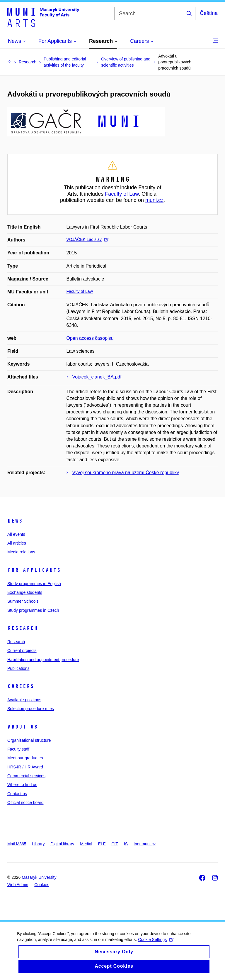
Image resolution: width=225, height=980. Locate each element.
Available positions (24, 700)
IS (126, 844)
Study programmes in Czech (33, 610)
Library (39, 844)
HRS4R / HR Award (25, 767)
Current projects (22, 650)
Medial (86, 844)
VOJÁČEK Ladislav (88, 239)
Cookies (42, 885)
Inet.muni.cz (145, 844)
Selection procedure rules (31, 709)
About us (23, 727)
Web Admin (18, 885)
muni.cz (154, 200)
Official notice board (25, 802)
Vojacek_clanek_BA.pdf (97, 377)
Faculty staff (18, 749)
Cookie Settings (156, 947)
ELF (102, 844)
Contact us (17, 794)
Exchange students (25, 592)
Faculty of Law (122, 194)
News (15, 521)
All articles (17, 543)
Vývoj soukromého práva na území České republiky (126, 473)
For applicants (34, 570)
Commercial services (26, 776)
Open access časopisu (90, 338)
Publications (18, 668)
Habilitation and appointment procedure (43, 660)
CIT (115, 844)
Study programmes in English (34, 584)
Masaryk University (39, 877)
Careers (21, 686)
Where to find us (22, 785)
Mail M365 (17, 844)
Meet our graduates (25, 758)
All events (16, 534)
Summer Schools (23, 601)
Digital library (62, 844)
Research (23, 628)
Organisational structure (29, 740)
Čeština (209, 13)
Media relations (21, 552)
